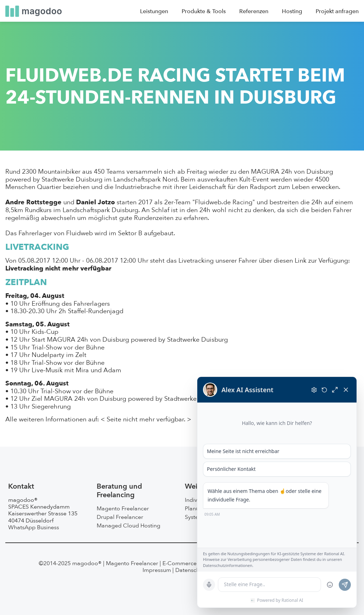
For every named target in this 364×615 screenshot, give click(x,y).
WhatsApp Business (34, 527)
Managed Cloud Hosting (129, 526)
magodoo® (87, 563)
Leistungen (154, 12)
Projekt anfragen (337, 12)
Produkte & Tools (204, 12)
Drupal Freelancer (120, 517)
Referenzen (254, 12)
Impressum (157, 570)
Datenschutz (191, 570)
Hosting (292, 12)
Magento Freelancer (123, 509)
